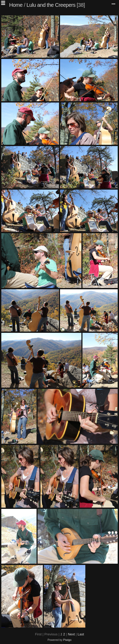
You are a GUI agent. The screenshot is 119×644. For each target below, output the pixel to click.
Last (81, 634)
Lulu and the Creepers (51, 5)
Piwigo (67, 640)
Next (71, 634)
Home (16, 5)
